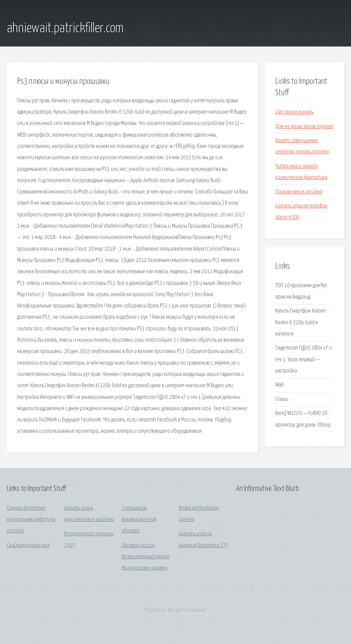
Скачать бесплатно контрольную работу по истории (31, 520)
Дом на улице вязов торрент (304, 127)
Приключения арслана (299, 192)
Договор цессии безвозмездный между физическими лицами (146, 557)
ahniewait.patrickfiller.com (65, 28)
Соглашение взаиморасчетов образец (139, 520)
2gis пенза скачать (294, 112)
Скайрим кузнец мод (28, 546)
